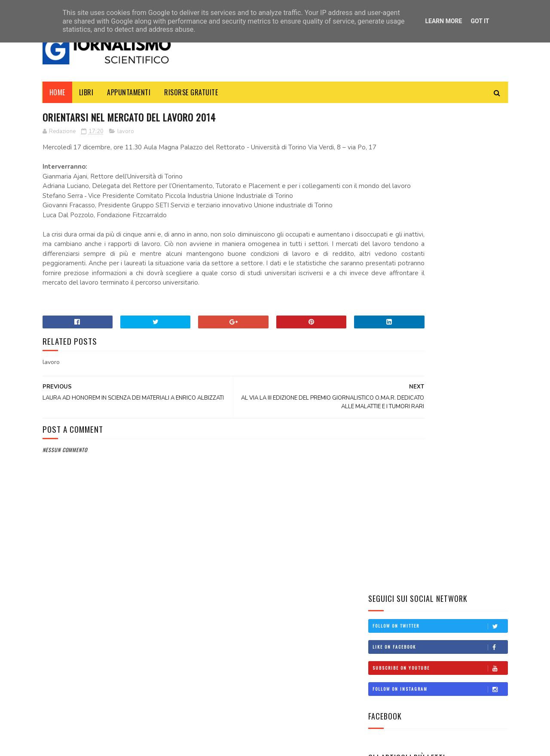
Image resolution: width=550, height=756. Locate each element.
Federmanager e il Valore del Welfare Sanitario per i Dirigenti (426, 421)
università (388, 604)
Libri (86, 92)
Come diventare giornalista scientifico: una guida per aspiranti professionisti (461, 348)
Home (57, 92)
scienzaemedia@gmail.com (395, 715)
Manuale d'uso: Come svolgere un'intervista (454, 304)
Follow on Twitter (440, 143)
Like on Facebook (440, 164)
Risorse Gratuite (191, 92)
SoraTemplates (83, 745)
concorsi (386, 546)
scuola (383, 589)
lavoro (126, 133)
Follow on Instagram (440, 206)
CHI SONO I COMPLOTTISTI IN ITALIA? (460, 382)
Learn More (443, 21)
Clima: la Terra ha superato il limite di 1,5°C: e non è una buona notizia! (462, 493)
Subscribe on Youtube (440, 185)
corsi (381, 560)
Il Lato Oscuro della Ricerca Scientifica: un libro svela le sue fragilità (462, 454)
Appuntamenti (129, 92)
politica (385, 575)
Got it (480, 21)
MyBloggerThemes (125, 745)
